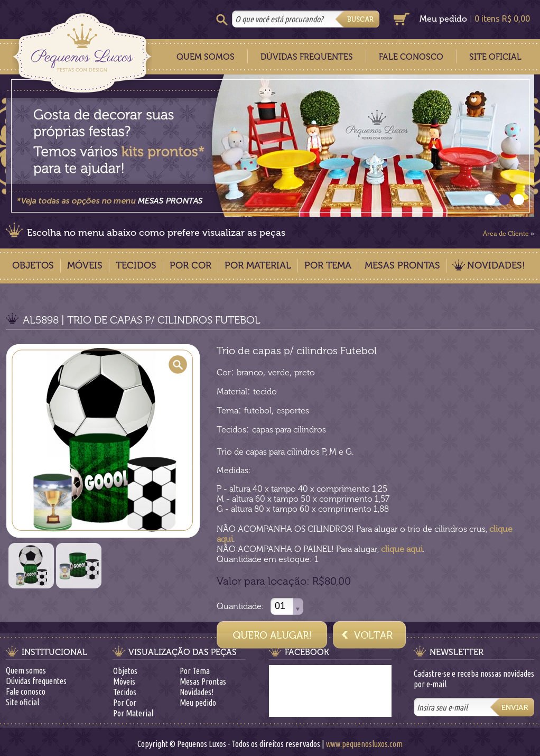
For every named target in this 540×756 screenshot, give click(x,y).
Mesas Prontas (402, 265)
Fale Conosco (411, 57)
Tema (227, 411)
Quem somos (26, 670)
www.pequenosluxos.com (364, 744)
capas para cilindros (289, 430)
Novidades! (496, 265)
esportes (293, 411)
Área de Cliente (506, 234)
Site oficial (22, 702)
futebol (258, 411)
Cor (224, 372)
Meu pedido (443, 19)
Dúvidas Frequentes (307, 57)
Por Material (258, 265)
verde (279, 372)
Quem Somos (206, 57)
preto (305, 372)
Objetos (33, 265)
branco (250, 372)
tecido (265, 391)
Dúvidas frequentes (36, 681)
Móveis (85, 265)
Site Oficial (495, 57)
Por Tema (328, 265)
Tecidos (136, 265)
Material (232, 391)
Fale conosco (26, 692)
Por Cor (190, 265)
